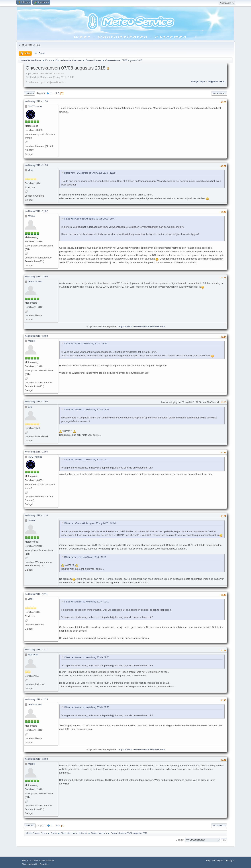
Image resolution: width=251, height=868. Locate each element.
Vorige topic (198, 81)
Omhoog (30, 826)
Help (208, 861)
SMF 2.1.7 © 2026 (30, 861)
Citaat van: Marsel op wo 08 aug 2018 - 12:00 (87, 460)
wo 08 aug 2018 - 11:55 (36, 165)
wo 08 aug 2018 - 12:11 (36, 594)
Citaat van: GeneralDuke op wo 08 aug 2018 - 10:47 (90, 219)
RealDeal (33, 655)
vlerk (31, 170)
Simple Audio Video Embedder (35, 864)
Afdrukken (219, 93)
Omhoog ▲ (230, 861)
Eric (30, 407)
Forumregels (218, 861)
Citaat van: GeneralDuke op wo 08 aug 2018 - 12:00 (90, 523)
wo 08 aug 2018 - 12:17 (36, 650)
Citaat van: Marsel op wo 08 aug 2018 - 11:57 (87, 410)
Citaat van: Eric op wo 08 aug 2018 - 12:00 (85, 557)
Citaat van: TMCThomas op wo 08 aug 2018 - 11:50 (90, 173)
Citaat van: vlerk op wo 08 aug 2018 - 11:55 (86, 344)
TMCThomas (35, 106)
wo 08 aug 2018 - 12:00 (36, 277)
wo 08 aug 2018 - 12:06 (36, 452)
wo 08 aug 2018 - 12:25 (36, 699)
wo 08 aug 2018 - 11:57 (36, 211)
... (54, 93)
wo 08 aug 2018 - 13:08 (36, 759)
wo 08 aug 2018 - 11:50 (36, 101)
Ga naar (180, 840)
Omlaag (29, 93)
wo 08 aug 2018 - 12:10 (36, 515)
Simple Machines (47, 861)
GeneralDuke (35, 281)
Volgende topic (216, 81)
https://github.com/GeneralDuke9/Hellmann (142, 326)
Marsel (32, 216)
